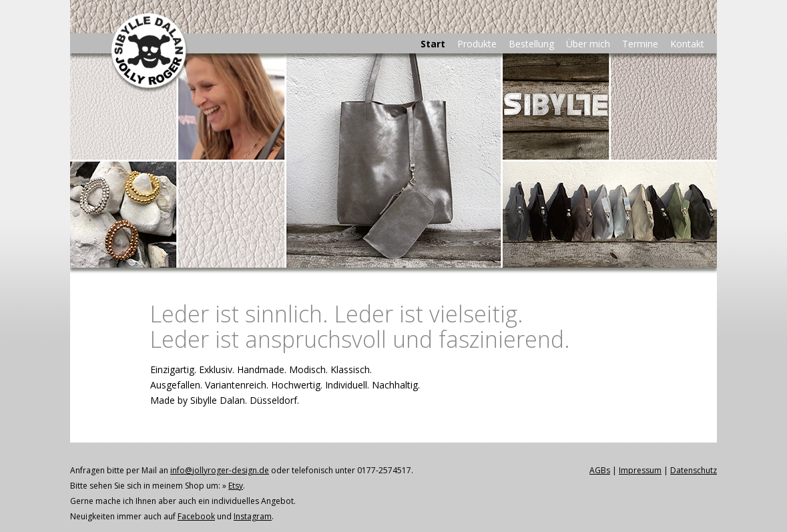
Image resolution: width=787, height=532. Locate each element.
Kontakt (687, 44)
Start (433, 44)
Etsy (236, 486)
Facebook (196, 516)
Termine (640, 44)
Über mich (588, 44)
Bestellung (531, 44)
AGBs (600, 470)
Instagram (253, 516)
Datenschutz (694, 470)
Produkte (477, 44)
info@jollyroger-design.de (220, 470)
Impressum (640, 470)
